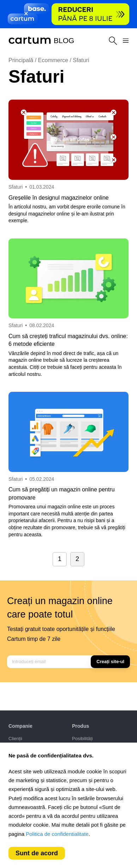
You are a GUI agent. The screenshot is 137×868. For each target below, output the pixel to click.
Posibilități (82, 739)
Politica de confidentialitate (57, 834)
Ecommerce (54, 60)
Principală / (23, 60)
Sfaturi (81, 60)
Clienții (15, 739)
